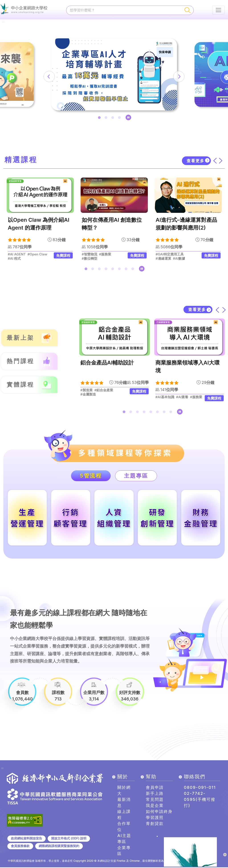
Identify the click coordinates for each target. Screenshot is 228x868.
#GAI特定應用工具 (170, 254)
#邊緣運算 (163, 259)
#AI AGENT (17, 254)
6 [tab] (120, 270)
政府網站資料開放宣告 (26, 839)
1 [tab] (100, 118)
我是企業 (155, 806)
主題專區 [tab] (136, 476)
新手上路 (155, 794)
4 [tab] (120, 118)
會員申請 (155, 788)
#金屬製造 (88, 395)
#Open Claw (37, 254)
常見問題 (155, 800)
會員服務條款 (20, 846)
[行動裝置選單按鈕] (218, 10)
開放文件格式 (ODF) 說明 (69, 839)
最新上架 (20, 338)
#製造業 (87, 390)
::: (3, 21)
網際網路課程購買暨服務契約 (59, 846)
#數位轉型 (90, 259)
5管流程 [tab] (91, 476)
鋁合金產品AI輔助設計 (107, 363)
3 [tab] (114, 118)
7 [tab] (127, 270)
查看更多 (195, 161)
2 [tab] (107, 118)
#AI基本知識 (165, 397)
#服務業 (105, 254)
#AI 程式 (14, 259)
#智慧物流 (90, 254)
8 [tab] (134, 270)
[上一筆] (51, 77)
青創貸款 (155, 824)
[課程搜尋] (124, 10)
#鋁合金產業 (104, 390)
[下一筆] (177, 77)
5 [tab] (114, 270)
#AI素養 (182, 397)
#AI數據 (179, 259)
